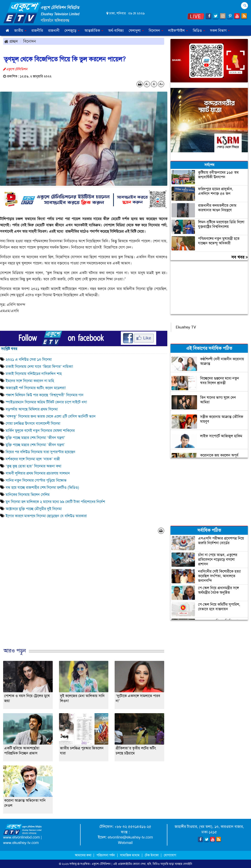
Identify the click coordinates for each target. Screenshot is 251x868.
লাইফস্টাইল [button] (178, 31)
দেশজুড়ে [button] (72, 31)
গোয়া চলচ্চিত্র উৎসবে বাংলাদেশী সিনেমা (33, 423)
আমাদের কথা (84, 855)
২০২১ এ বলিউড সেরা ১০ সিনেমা (29, 359)
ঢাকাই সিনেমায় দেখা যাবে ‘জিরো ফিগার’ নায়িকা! (39, 367)
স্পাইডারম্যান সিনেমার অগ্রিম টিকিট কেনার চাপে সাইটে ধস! (46, 402)
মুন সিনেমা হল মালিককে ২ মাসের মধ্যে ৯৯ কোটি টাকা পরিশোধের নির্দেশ (55, 502)
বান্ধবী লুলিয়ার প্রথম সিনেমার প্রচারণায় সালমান (38, 473)
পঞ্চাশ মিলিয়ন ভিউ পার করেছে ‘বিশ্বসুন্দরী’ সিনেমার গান (45, 395)
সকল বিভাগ (220, 31)
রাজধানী (54, 31)
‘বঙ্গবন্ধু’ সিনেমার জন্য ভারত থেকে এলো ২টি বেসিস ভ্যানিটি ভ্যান (51, 416)
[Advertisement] (84, 595)
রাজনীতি (37, 31)
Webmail (125, 843)
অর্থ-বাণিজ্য (116, 31)
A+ (161, 84)
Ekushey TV (186, 327)
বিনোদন (30, 41)
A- (147, 84)
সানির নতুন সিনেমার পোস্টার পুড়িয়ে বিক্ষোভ (36, 480)
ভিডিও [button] (199, 31)
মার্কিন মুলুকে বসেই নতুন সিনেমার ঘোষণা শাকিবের (40, 431)
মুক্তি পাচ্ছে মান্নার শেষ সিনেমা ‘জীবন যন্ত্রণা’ (35, 438)
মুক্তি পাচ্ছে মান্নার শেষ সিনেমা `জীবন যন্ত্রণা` (36, 445)
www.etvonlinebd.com (21, 837)
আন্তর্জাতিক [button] (94, 31)
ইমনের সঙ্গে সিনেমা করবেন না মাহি (30, 381)
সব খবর (240, 257)
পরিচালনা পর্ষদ (106, 855)
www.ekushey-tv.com (21, 843)
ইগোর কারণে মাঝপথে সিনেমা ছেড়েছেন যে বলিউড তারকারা (46, 516)
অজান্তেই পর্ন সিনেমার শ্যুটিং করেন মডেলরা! (36, 388)
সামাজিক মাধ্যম (130, 855)
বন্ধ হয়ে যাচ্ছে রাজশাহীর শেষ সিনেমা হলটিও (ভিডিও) (42, 487)
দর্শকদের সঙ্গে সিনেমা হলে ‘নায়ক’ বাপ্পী (33, 459)
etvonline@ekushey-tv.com (130, 837)
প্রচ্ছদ (11, 41)
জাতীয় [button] (20, 31)
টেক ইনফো (152, 855)
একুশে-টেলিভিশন (101, 864)
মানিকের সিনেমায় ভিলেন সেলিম (28, 495)
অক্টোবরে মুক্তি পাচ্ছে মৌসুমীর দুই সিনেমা (34, 509)
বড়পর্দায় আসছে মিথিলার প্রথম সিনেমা (32, 409)
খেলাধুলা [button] (136, 31)
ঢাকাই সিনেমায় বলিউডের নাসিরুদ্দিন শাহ (34, 374)
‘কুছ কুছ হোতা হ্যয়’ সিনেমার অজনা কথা (33, 466)
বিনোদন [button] (156, 31)
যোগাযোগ (170, 855)
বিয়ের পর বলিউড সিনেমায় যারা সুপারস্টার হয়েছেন (42, 452)
